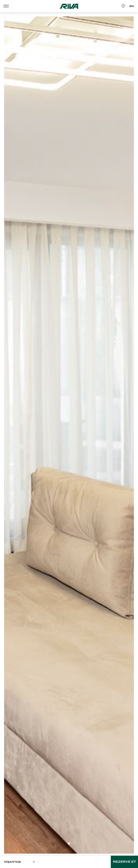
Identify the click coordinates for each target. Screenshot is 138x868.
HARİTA (122, 6)
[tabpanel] (69, 435)
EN (132, 6)
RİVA (69, 6)
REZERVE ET (124, 862)
